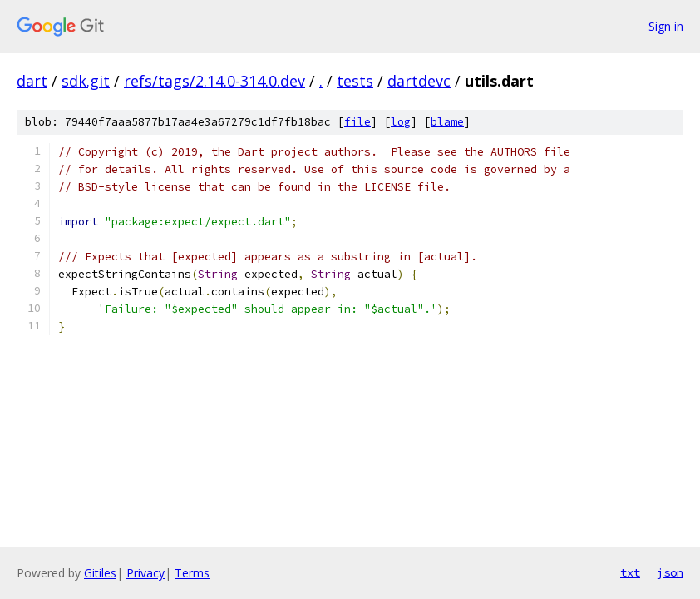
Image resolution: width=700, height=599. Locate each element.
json (670, 572)
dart (32, 81)
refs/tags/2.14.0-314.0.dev (214, 81)
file (357, 122)
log (401, 122)
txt (630, 572)
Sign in (666, 26)
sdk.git (86, 81)
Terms (192, 573)
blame (447, 122)
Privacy (145, 573)
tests (355, 81)
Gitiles (100, 573)
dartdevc (419, 81)
